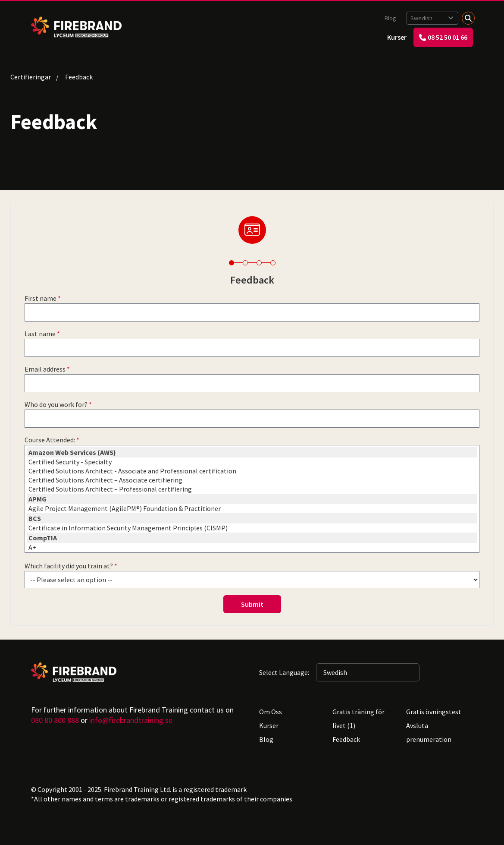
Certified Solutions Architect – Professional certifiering (252, 489)
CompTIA (252, 538)
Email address (45, 369)
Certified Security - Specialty (252, 462)
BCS (252, 518)
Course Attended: (50, 440)
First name (41, 298)
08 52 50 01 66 (443, 37)
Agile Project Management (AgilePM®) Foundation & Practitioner (252, 509)
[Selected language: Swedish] (432, 18)
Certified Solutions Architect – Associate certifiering (252, 480)
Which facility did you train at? (69, 566)
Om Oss (271, 712)
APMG (252, 499)
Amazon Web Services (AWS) (252, 452)
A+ (252, 547)
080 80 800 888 (55, 720)
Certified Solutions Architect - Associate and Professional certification (252, 471)
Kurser (397, 37)
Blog (390, 18)
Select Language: (284, 672)
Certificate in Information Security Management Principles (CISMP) (252, 528)
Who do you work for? (56, 404)
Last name (40, 334)
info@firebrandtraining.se (131, 720)
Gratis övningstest (434, 712)
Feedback (346, 739)
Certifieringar (31, 77)
